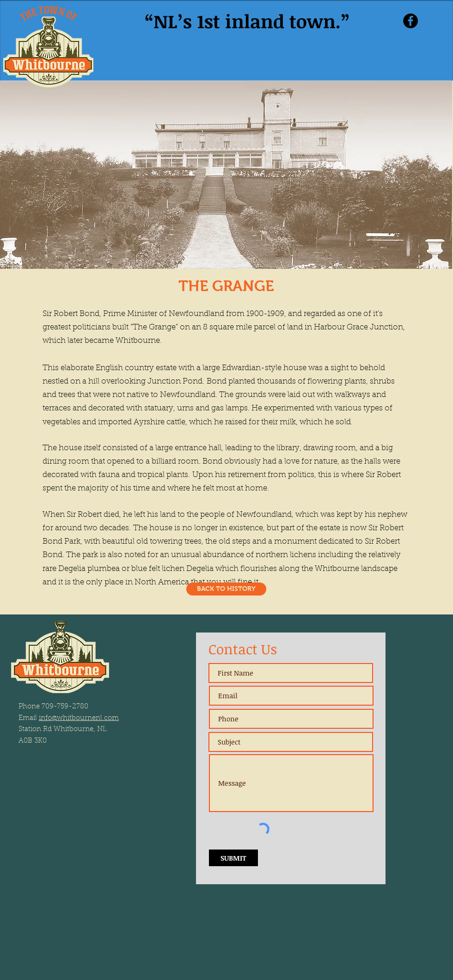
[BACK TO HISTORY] (226, 589)
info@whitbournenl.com (79, 718)
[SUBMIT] (233, 858)
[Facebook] (410, 21)
